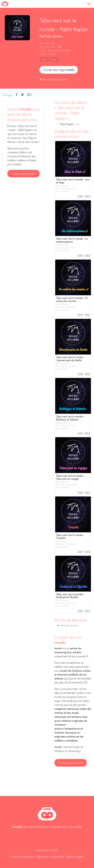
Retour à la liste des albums (53, 79)
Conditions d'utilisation (22, 857)
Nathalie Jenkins (51, 36)
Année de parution (48, 47)
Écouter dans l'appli (59, 70)
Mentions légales (75, 857)
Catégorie (44, 54)
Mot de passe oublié (47, 850)
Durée (42, 43)
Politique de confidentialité (50, 857)
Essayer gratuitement (24, 174)
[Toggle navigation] (90, 4)
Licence (43, 50)
